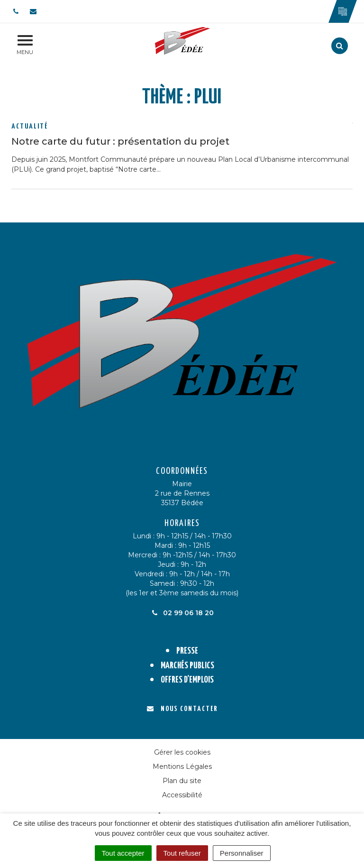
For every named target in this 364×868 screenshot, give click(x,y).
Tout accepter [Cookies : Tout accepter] (123, 853)
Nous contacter (182, 709)
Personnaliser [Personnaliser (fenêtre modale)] (242, 853)
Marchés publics (187, 666)
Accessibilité (182, 795)
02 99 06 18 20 (182, 613)
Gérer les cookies (182, 752)
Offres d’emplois (187, 680)
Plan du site (182, 781)
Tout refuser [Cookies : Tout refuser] (182, 853)
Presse (187, 651)
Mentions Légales (182, 766)
